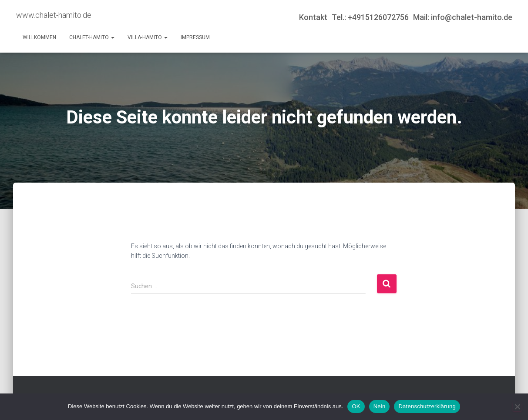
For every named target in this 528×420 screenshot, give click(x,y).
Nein (380, 406)
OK (356, 406)
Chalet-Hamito (92, 37)
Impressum (195, 37)
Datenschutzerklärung (427, 406)
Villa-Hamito (148, 37)
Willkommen (39, 37)
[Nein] (517, 407)
